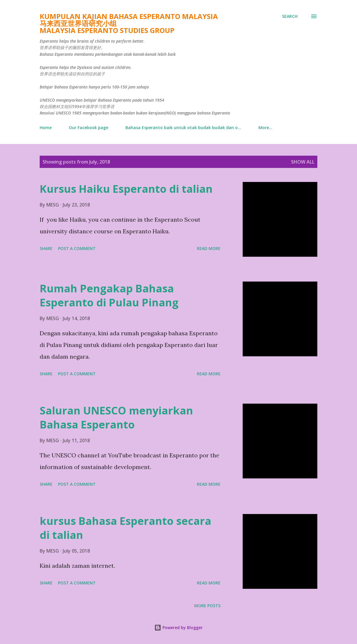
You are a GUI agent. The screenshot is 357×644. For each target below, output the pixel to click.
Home (46, 127)
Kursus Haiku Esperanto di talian (126, 189)
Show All (303, 162)
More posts (207, 606)
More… (265, 127)
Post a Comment (77, 248)
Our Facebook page (89, 127)
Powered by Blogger (178, 627)
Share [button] (46, 248)
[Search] (290, 16)
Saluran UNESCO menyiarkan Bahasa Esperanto (116, 418)
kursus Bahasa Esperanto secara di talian (125, 528)
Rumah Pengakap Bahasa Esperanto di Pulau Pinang (109, 295)
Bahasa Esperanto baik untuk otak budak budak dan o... (183, 127)
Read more (209, 248)
